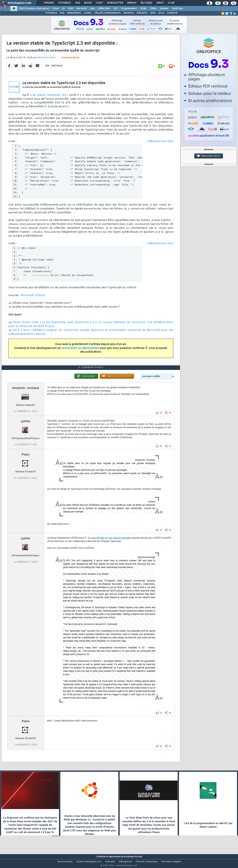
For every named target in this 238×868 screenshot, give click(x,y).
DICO (161, 13)
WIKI (153, 13)
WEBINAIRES (74, 13)
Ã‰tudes (146, 3)
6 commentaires (70, 60)
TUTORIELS (51, 13)
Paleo (26, 462)
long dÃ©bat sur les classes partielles (111, 545)
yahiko (26, 428)
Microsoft (82, 9)
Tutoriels (64, 3)
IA (63, 9)
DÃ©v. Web (104, 9)
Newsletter (115, 3)
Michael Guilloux (47, 60)
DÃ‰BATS (142, 13)
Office (153, 9)
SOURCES (129, 13)
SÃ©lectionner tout (160, 144)
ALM (71, 9)
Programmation (129, 9)
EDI (115, 9)
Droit (160, 3)
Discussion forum (209, 156)
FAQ (78, 3)
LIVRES (88, 13)
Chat (99, 3)
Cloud (56, 9)
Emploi (132, 3)
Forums (49, 3)
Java (92, 9)
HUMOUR (172, 13)
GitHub (40, 298)
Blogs (88, 3)
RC (68, 109)
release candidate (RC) (52, 97)
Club (171, 3)
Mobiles (164, 9)
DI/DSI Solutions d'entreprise (34, 9)
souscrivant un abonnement (80, 350)
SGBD (143, 9)
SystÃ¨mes (177, 9)
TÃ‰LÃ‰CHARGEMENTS (107, 13)
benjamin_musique (26, 395)
